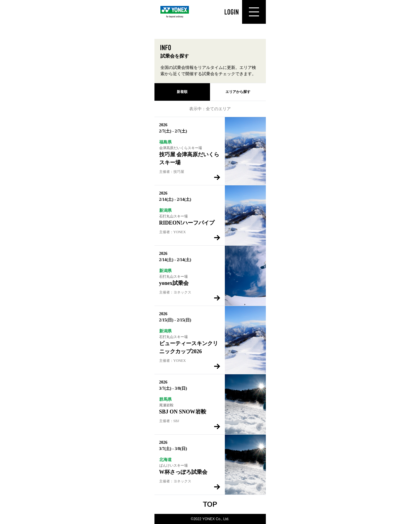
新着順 (182, 92)
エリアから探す (238, 92)
